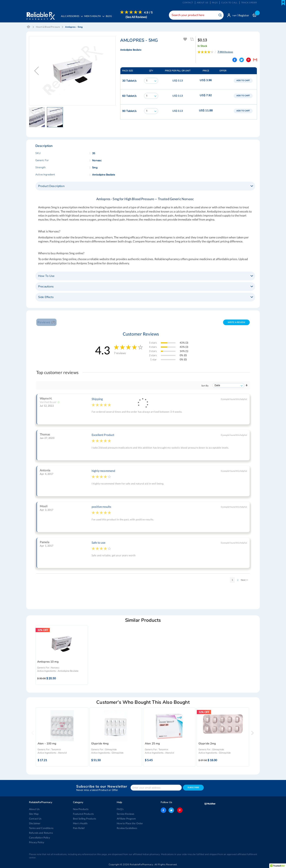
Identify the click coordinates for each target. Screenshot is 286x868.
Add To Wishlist (185, 40)
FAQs (215, 3)
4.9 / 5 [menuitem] (150, 13)
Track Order (249, 3)
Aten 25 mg (152, 744)
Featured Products (83, 814)
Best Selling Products (84, 819)
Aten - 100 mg (47, 744)
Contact (188, 3)
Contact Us (35, 819)
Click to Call (229, 3)
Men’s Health (80, 823)
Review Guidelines (127, 828)
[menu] (107, 17)
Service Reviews (125, 814)
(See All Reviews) (138, 17)
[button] (38, 118)
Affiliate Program (126, 819)
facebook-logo (163, 810)
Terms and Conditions (41, 828)
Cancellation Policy (39, 838)
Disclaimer (35, 823)
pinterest (179, 810)
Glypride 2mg (207, 744)
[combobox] (193, 15)
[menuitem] (95, 17)
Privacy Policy (36, 842)
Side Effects (46, 298)
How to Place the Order (129, 823)
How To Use (46, 277)
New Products (81, 809)
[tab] (145, 187)
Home (29, 28)
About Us (34, 809)
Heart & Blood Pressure (48, 28)
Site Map (34, 814)
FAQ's (120, 809)
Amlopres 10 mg (48, 662)
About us (203, 3)
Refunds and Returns (40, 833)
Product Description (51, 187)
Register (244, 15)
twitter (171, 810)
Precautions (46, 287)
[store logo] (40, 15)
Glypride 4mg (100, 744)
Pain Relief (79, 828)
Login (233, 15)
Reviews (46, 323)
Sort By (205, 386)
